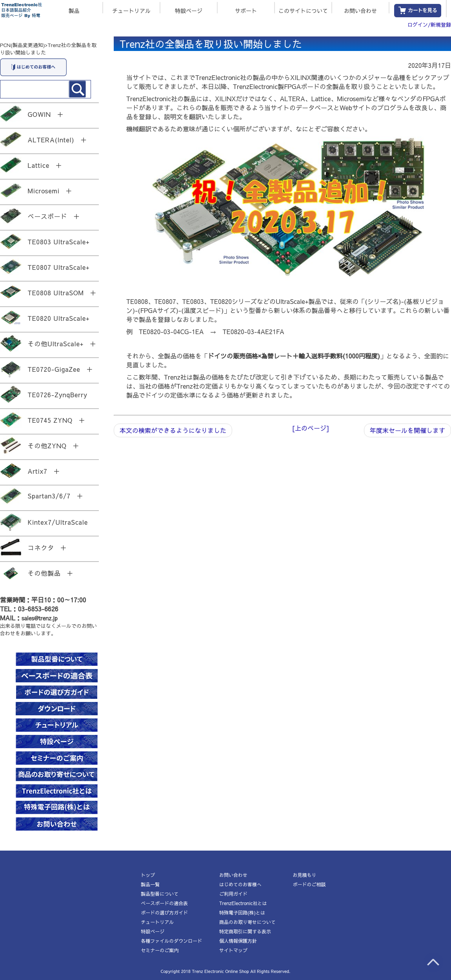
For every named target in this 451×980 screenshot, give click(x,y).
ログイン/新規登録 (429, 25)
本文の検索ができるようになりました (173, 430)
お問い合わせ (360, 10)
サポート (246, 10)
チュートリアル (131, 10)
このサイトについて (303, 10)
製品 (74, 10)
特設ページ (189, 10)
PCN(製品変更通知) (23, 45)
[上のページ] (310, 428)
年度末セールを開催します (407, 430)
